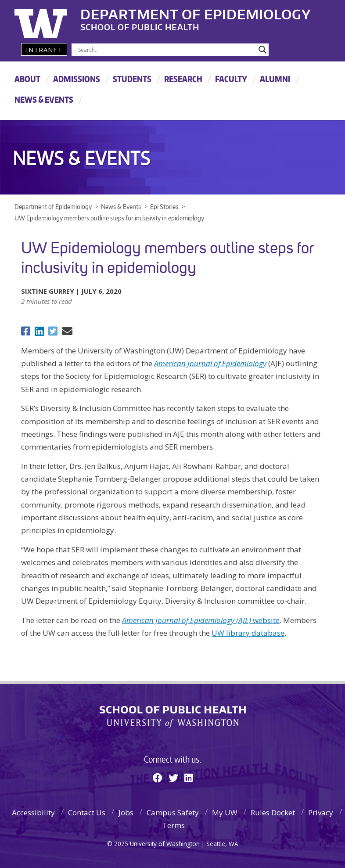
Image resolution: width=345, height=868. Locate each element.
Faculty (231, 79)
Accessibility (33, 812)
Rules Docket (273, 812)
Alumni (275, 79)
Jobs (126, 812)
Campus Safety (173, 812)
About (27, 79)
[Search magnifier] (262, 50)
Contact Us (87, 812)
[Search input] (166, 50)
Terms (174, 825)
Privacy (321, 812)
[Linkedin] (189, 778)
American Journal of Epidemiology (210, 363)
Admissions (77, 79)
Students (132, 79)
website (201, 620)
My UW (225, 812)
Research (183, 79)
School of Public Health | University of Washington (173, 717)
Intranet (44, 50)
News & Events (44, 99)
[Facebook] (158, 778)
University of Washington (50, 20)
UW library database (248, 633)
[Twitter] (173, 778)
